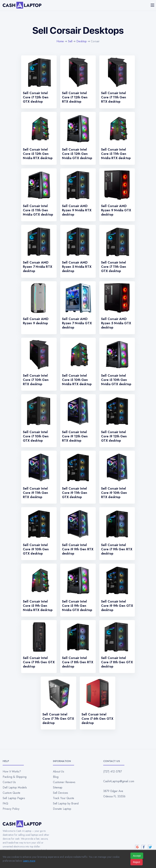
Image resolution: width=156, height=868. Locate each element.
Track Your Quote (64, 798)
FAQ (5, 803)
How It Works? (12, 771)
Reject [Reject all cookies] (137, 862)
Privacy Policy (11, 809)
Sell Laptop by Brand (66, 803)
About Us (59, 771)
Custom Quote (11, 793)
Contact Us (9, 782)
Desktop (82, 41)
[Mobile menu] (153, 5)
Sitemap (58, 787)
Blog (56, 777)
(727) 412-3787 (113, 771)
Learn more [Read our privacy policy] (29, 861)
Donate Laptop (62, 809)
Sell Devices (60, 793)
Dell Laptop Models (15, 787)
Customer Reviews (64, 782)
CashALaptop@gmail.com (119, 781)
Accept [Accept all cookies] (137, 856)
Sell (70, 41)
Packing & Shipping (15, 777)
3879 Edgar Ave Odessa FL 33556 (114, 794)
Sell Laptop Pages (14, 798)
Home (60, 41)
